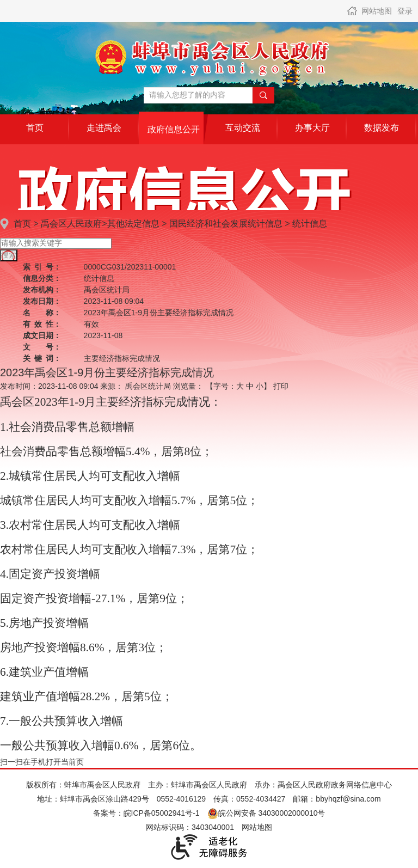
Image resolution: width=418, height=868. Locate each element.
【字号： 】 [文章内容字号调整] (238, 386)
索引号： (42, 267)
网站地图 (377, 11)
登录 (405, 11)
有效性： (42, 324)
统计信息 (310, 224)
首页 (22, 224)
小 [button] (260, 386)
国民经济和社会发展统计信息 (226, 224)
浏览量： (188, 386)
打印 (281, 386)
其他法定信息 (133, 224)
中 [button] (250, 386)
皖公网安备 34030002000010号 (266, 813)
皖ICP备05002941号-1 (162, 813)
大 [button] (240, 386)
